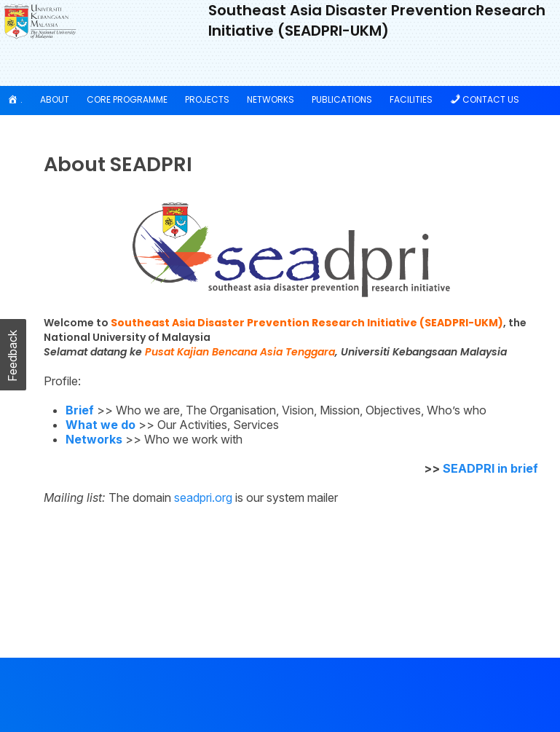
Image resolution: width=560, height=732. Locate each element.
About (55, 99)
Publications (342, 99)
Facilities (411, 99)
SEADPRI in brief (490, 468)
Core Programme (127, 99)
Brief (80, 410)
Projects (207, 99)
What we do (100, 425)
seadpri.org (203, 497)
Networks (271, 99)
